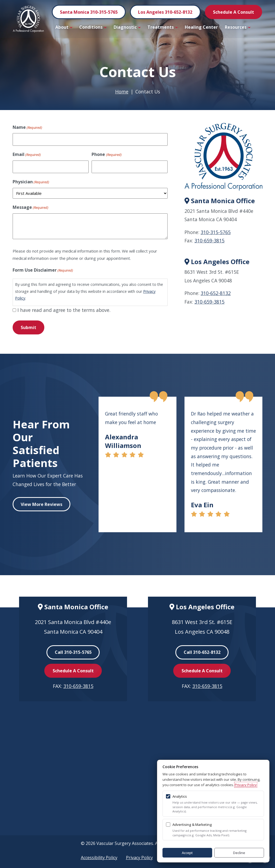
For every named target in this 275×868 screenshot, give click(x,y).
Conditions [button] (93, 27)
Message (30, 207)
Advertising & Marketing (192, 825)
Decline (239, 853)
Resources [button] (238, 27)
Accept (187, 853)
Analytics (180, 796)
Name (27, 127)
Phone (106, 155)
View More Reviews (41, 504)
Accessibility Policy (99, 858)
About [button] (64, 27)
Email (27, 155)
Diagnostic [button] (127, 27)
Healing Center (201, 27)
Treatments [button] (163, 27)
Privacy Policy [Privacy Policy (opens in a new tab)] (246, 785)
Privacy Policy (139, 858)
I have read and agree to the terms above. (64, 310)
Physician (31, 182)
